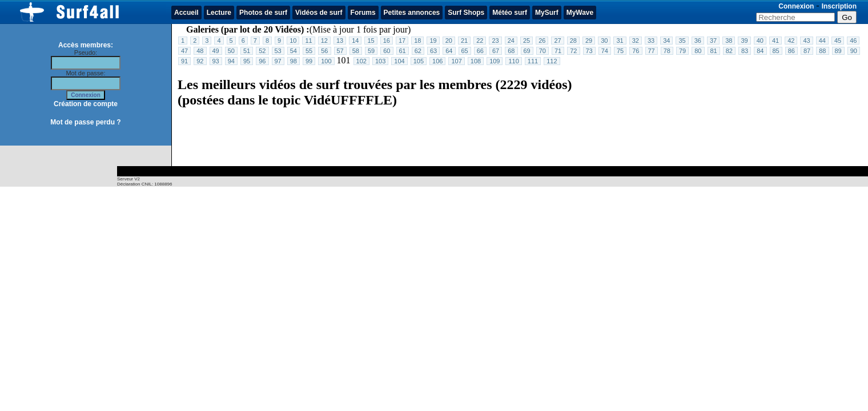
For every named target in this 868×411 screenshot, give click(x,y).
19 (433, 41)
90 (854, 51)
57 (340, 51)
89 (838, 51)
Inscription (839, 6)
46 (853, 41)
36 (698, 41)
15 (371, 41)
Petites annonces (412, 13)
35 (682, 41)
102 (361, 61)
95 (247, 61)
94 (231, 61)
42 (791, 41)
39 (744, 41)
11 (308, 41)
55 (309, 51)
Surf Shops (466, 13)
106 (437, 61)
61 (403, 51)
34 (666, 41)
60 (387, 51)
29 (589, 41)
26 (542, 41)
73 (589, 51)
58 (356, 51)
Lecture (219, 13)
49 (216, 51)
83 (745, 51)
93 (216, 61)
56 (324, 51)
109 (495, 61)
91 (184, 61)
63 (433, 51)
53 (278, 51)
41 (775, 41)
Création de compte (86, 104)
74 (605, 51)
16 (387, 41)
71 (558, 51)
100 (326, 61)
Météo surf (510, 13)
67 (496, 51)
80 (698, 51)
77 (652, 51)
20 (449, 41)
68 (511, 51)
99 (309, 61)
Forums (363, 13)
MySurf (547, 13)
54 (294, 51)
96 (262, 61)
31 (620, 41)
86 (791, 51)
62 (418, 51)
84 (760, 51)
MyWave (580, 13)
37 (713, 41)
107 (456, 61)
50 (231, 51)
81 (714, 51)
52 (262, 51)
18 (417, 41)
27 (557, 41)
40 (760, 41)
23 (495, 41)
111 (533, 61)
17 (402, 41)
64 (449, 51)
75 (620, 51)
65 (465, 51)
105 (419, 61)
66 (480, 51)
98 (294, 61)
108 (476, 61)
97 (278, 61)
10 (293, 41)
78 (667, 51)
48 (200, 51)
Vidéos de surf (319, 13)
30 (604, 41)
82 (729, 51)
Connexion (796, 6)
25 (527, 41)
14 (355, 41)
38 (729, 41)
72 (573, 51)
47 (184, 51)
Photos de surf (263, 13)
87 (807, 51)
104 (399, 61)
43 (806, 41)
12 (324, 41)
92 (200, 61)
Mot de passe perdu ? (85, 122)
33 (651, 41)
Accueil (186, 13)
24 (511, 41)
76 (636, 51)
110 (513, 61)
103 (380, 61)
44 (822, 41)
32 (636, 41)
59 (371, 51)
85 (776, 51)
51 (247, 51)
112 (552, 61)
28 (573, 41)
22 (480, 41)
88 (822, 51)
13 (340, 41)
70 (542, 51)
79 (682, 51)
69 (527, 51)
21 (464, 41)
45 (838, 41)
